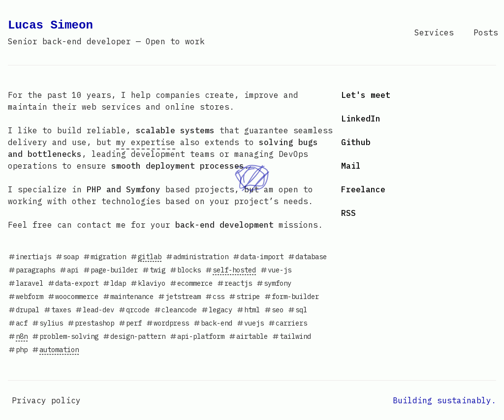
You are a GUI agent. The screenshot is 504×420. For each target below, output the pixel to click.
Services (434, 32)
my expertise (146, 142)
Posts (486, 32)
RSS (348, 213)
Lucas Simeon (106, 32)
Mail (351, 166)
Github (356, 142)
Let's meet (366, 95)
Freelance (363, 189)
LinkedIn (361, 119)
